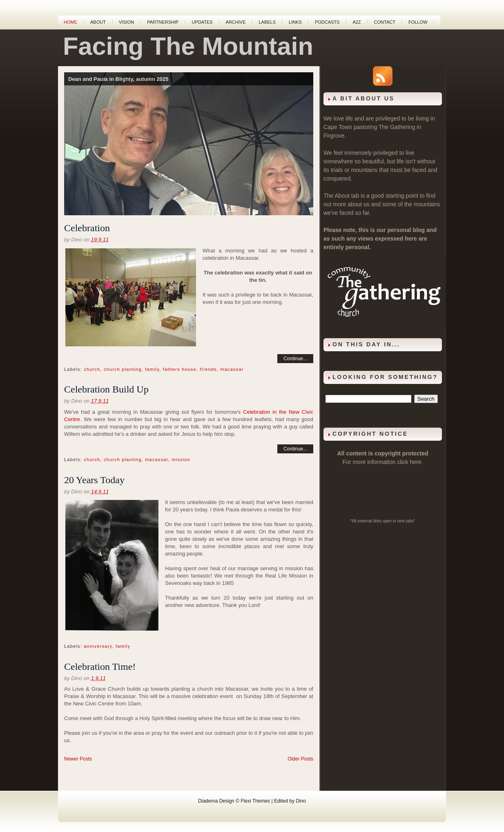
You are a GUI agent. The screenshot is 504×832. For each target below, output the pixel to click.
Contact (385, 22)
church (92, 369)
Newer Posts (78, 759)
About (98, 22)
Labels (267, 22)
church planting (123, 369)
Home (70, 22)
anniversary (98, 646)
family (152, 369)
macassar (232, 369)
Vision (126, 22)
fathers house (180, 369)
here (416, 462)
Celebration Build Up (106, 389)
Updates (202, 22)
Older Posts (300, 759)
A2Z (357, 22)
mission (181, 459)
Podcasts (327, 22)
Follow (418, 22)
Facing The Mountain (188, 46)
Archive (236, 22)
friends (208, 369)
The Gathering (397, 127)
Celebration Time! (100, 667)
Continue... (295, 359)
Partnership (163, 22)
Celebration (87, 228)
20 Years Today (94, 480)
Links (295, 22)
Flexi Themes (255, 801)
